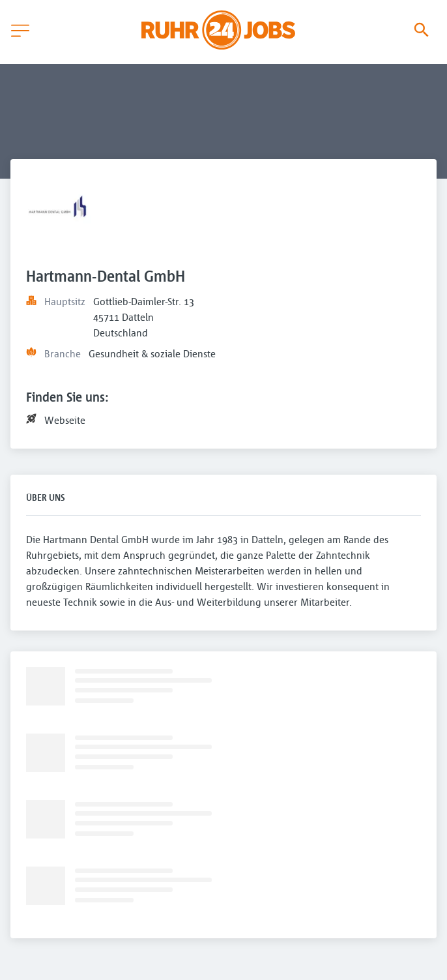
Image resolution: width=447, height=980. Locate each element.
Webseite (65, 420)
